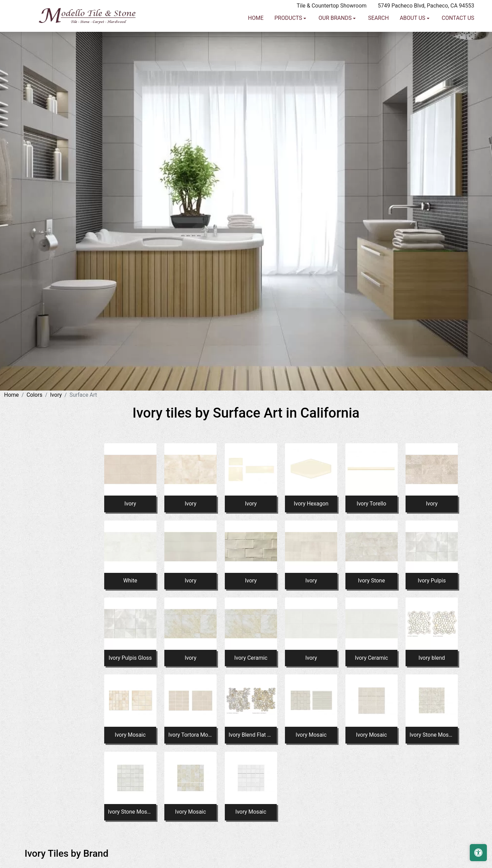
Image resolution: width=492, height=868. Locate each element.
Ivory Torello (371, 504)
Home (256, 45)
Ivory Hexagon (311, 504)
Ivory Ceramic (251, 658)
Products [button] (289, 45)
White (130, 581)
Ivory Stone (371, 581)
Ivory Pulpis (432, 581)
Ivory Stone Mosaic (432, 735)
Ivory (56, 395)
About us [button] (413, 45)
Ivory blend (432, 658)
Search (378, 45)
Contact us (458, 45)
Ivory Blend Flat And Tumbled (251, 735)
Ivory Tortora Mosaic (191, 735)
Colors (35, 395)
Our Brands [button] (336, 45)
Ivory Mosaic (130, 735)
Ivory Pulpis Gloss (130, 658)
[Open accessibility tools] (478, 853)
